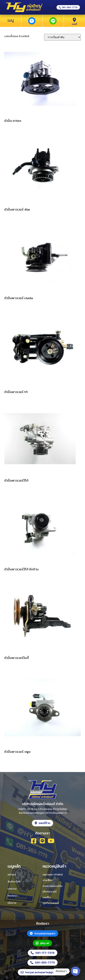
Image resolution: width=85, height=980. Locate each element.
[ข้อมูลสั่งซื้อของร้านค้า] (62, 37)
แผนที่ (74, 24)
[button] (68, 7)
